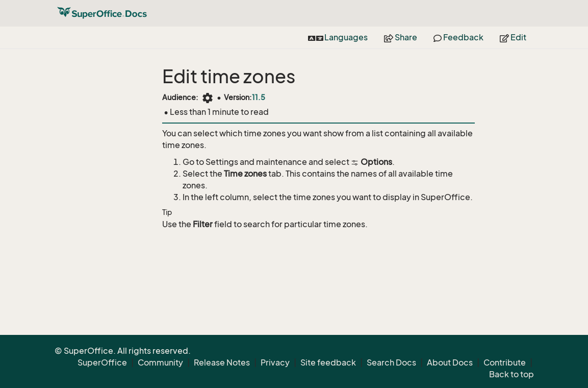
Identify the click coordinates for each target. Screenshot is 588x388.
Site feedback (328, 362)
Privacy (275, 362)
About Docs (450, 362)
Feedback (458, 37)
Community (160, 362)
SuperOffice (102, 362)
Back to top (512, 374)
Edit (513, 37)
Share (401, 37)
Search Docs (391, 362)
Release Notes (222, 362)
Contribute (505, 362)
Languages (338, 37)
